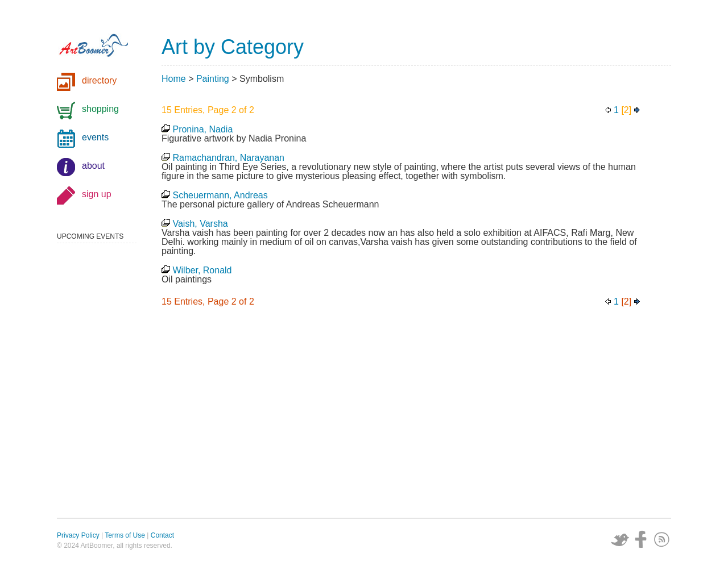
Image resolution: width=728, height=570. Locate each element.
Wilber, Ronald (202, 270)
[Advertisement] (416, 415)
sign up (97, 194)
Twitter (620, 539)
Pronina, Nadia (202, 129)
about (93, 166)
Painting (213, 79)
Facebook (641, 539)
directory (99, 80)
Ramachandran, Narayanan (228, 158)
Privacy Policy (78, 535)
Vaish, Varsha (200, 224)
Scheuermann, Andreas (220, 195)
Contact (162, 535)
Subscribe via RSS (662, 539)
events (95, 137)
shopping (100, 109)
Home (174, 79)
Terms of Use (125, 535)
